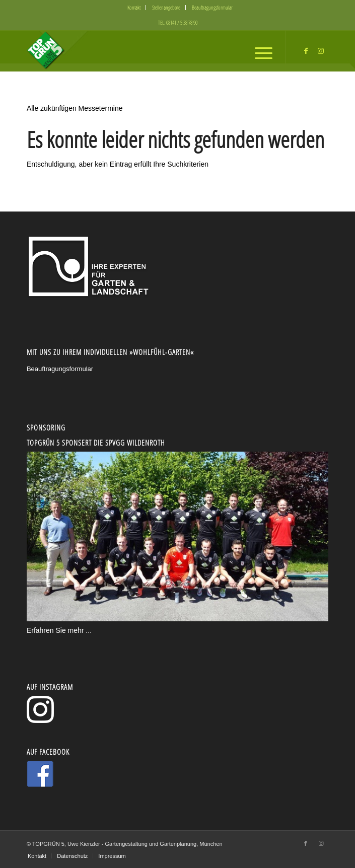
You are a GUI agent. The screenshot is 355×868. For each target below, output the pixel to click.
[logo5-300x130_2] (147, 51)
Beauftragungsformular (212, 7)
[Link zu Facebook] (306, 51)
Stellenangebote (166, 7)
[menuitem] (134, 8)
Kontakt (134, 7)
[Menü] (259, 51)
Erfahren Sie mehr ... (59, 630)
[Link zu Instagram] (321, 51)
